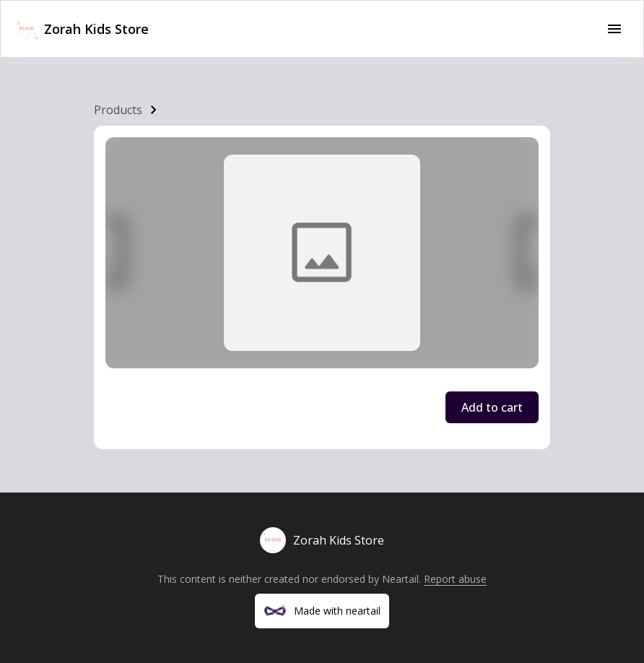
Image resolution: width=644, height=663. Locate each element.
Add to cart (492, 407)
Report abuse (455, 579)
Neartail (400, 579)
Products (118, 110)
